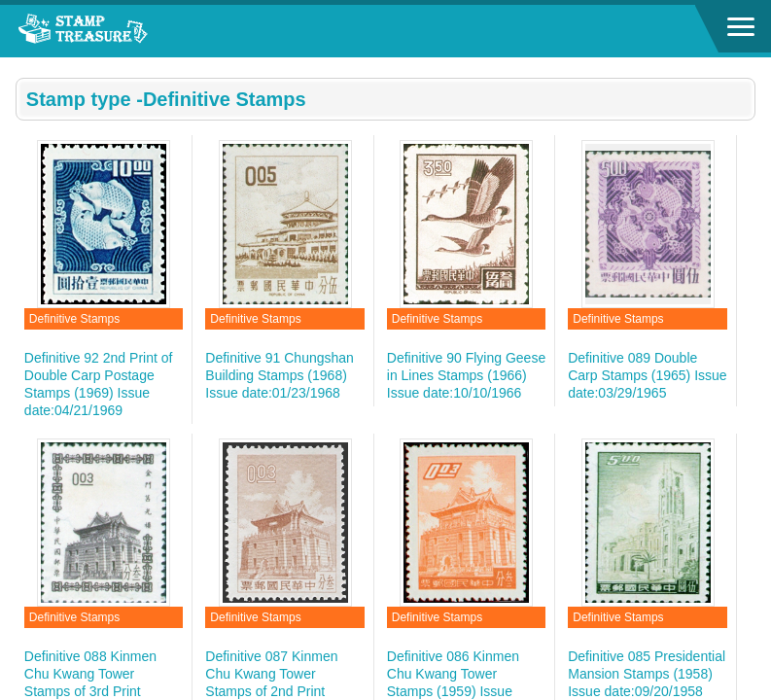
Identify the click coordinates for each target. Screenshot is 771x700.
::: (22, 66)
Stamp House (122, 31)
